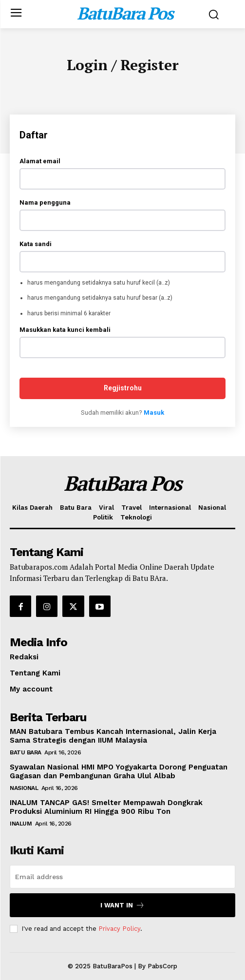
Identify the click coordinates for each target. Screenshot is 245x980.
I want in (122, 905)
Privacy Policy (119, 929)
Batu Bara (26, 752)
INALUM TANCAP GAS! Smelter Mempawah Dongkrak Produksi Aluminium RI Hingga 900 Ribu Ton (106, 807)
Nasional (24, 788)
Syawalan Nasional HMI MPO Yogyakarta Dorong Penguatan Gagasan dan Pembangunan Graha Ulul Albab (119, 771)
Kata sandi (36, 244)
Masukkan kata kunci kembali (65, 330)
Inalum (21, 824)
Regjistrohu (123, 388)
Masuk (154, 413)
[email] (122, 877)
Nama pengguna (45, 202)
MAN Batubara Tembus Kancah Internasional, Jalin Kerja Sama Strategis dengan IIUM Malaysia (113, 736)
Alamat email (40, 161)
